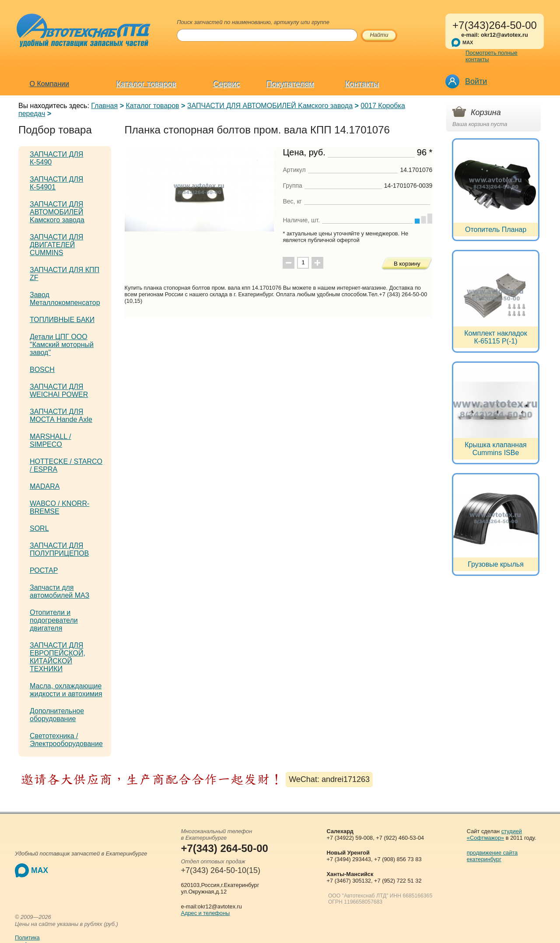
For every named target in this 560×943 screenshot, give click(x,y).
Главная (104, 106)
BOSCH (42, 370)
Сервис (227, 84)
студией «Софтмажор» (494, 834)
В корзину (407, 264)
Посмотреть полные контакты (492, 56)
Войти (476, 81)
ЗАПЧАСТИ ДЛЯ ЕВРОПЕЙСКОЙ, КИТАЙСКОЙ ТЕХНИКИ (58, 657)
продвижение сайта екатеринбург (492, 856)
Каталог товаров (146, 84)
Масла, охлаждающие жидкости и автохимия (66, 690)
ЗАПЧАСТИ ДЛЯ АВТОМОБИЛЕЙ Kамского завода (270, 106)
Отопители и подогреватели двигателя (54, 620)
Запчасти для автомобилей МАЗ (59, 591)
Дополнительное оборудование (57, 715)
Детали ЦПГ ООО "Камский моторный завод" (62, 345)
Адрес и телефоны (205, 913)
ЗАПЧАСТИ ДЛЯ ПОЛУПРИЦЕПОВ (59, 549)
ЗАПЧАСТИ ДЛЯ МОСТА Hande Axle (61, 415)
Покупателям (290, 84)
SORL (39, 528)
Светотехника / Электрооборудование (66, 740)
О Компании (49, 84)
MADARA (45, 486)
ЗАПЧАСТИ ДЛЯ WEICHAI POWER (59, 391)
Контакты (362, 84)
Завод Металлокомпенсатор (65, 299)
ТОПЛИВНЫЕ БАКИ (62, 320)
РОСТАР (44, 570)
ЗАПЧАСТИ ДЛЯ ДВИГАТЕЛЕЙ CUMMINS (56, 245)
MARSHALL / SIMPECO (51, 440)
